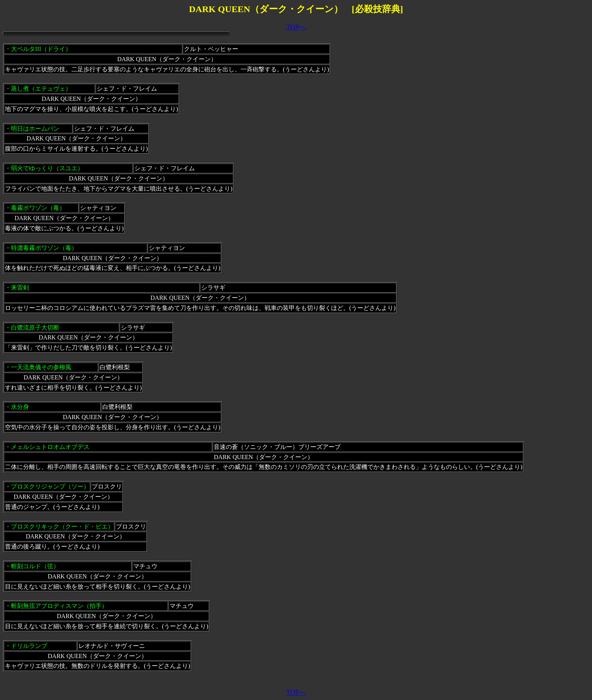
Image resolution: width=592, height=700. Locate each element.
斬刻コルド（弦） (35, 566)
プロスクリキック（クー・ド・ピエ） (62, 527)
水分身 (20, 407)
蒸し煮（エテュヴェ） (41, 89)
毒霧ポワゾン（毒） (38, 208)
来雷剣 (20, 288)
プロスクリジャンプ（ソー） (50, 486)
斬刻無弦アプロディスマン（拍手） (59, 606)
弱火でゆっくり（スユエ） (47, 168)
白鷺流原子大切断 (35, 328)
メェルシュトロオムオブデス (50, 447)
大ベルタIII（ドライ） (41, 49)
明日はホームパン (35, 129)
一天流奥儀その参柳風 (41, 367)
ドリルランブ (29, 646)
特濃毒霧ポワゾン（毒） (44, 248)
